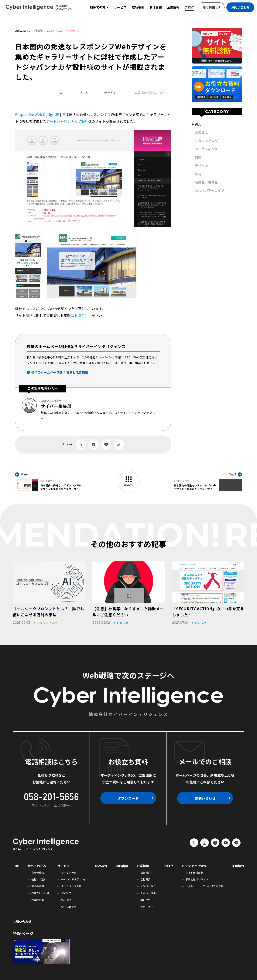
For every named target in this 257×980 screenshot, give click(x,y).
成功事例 (138, 7)
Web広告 (66, 900)
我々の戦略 (38, 873)
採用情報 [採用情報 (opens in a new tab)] (209, 7)
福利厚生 (146, 900)
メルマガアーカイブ (210, 190)
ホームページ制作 (71, 886)
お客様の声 (38, 900)
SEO (198, 157)
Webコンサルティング (74, 879)
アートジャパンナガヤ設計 (67, 121)
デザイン (75, 31)
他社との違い (39, 879)
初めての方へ (99, 7)
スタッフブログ (206, 141)
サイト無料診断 (194, 873)
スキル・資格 (148, 893)
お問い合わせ (240, 7)
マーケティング (206, 149)
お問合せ (81, 315)
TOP (16, 866)
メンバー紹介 (148, 886)
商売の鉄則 (38, 886)
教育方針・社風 (40, 893)
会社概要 (146, 879)
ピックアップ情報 (194, 866)
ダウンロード (128, 798)
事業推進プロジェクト (198, 879)
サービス (120, 7)
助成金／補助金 (206, 182)
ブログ (189, 7)
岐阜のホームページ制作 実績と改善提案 (60, 372)
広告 (198, 174)
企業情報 (173, 7)
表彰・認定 (147, 907)
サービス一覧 (69, 873)
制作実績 (156, 7)
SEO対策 (66, 893)
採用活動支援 (69, 907)
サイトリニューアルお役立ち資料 (204, 886)
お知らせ (201, 132)
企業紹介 (146, 873)
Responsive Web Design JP (37, 114)
